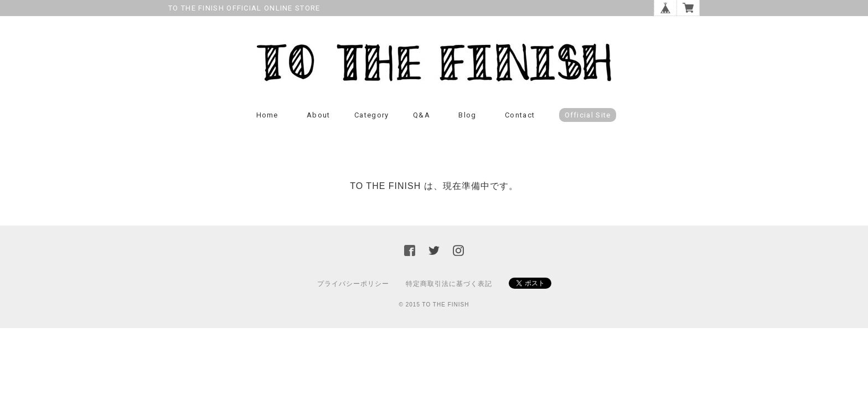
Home (267, 115)
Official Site (588, 115)
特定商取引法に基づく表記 (449, 284)
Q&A (422, 115)
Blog (467, 115)
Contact (520, 115)
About (319, 115)
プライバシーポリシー (353, 284)
